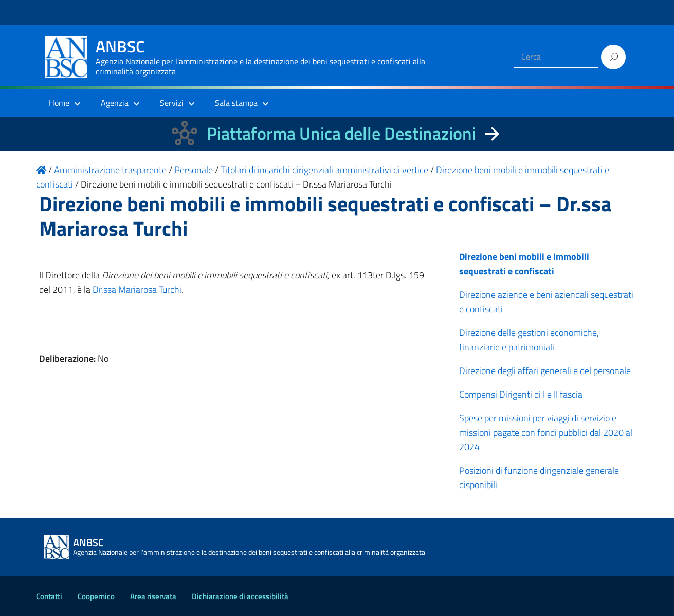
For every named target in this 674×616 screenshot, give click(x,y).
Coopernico (96, 596)
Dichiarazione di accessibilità (240, 596)
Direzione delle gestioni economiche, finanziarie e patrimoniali (529, 340)
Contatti (49, 596)
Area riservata (153, 596)
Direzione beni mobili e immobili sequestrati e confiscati (524, 264)
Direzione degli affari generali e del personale (545, 371)
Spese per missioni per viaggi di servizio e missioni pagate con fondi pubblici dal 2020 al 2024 (546, 432)
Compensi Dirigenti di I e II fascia (521, 394)
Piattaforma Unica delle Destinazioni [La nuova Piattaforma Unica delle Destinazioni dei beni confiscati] (341, 133)
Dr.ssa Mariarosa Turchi (137, 290)
